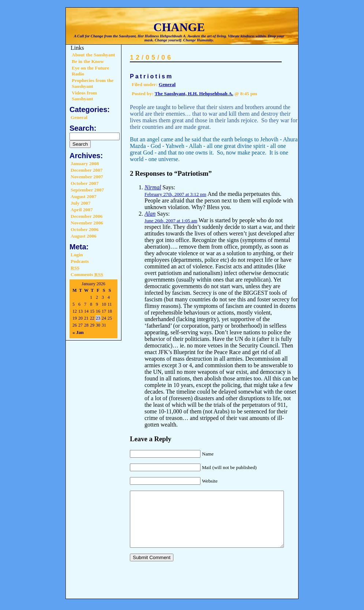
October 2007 (85, 183)
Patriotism (151, 76)
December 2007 (87, 170)
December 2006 (87, 216)
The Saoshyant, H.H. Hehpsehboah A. (194, 94)
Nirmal (153, 187)
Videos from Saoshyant (84, 96)
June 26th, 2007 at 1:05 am (171, 221)
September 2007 (87, 190)
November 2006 (87, 223)
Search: (83, 128)
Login (77, 255)
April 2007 (82, 210)
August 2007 (84, 196)
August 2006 (84, 236)
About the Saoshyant (93, 55)
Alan (150, 214)
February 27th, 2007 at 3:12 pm (175, 194)
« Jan (78, 332)
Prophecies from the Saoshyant (93, 83)
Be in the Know (88, 61)
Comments (87, 274)
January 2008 (85, 163)
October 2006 (85, 229)
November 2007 (87, 177)
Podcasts (80, 261)
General (79, 117)
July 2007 (80, 203)
